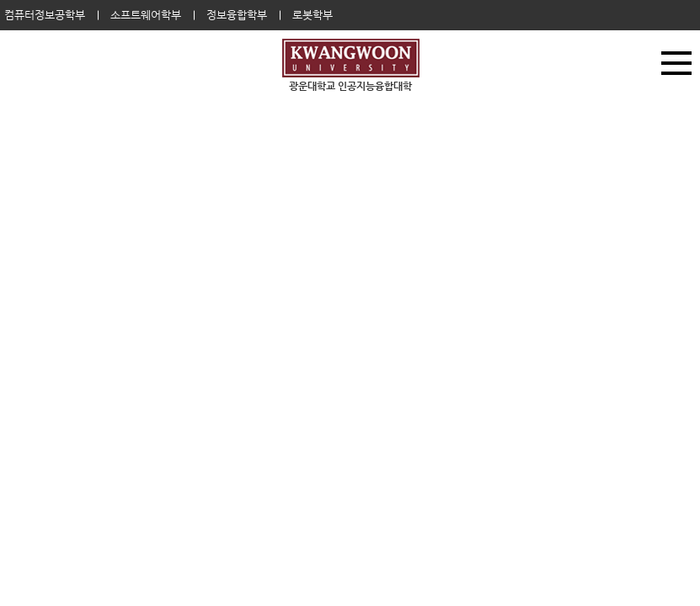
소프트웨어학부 (146, 15)
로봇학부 (313, 15)
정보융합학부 (237, 15)
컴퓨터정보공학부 (45, 15)
